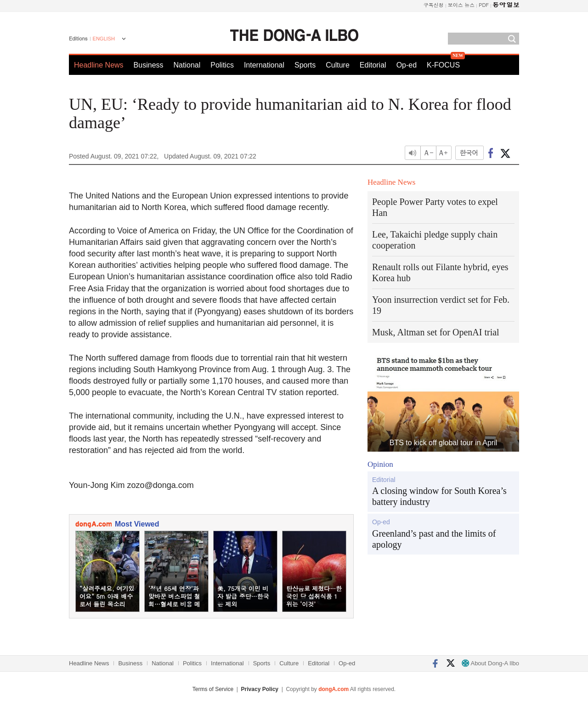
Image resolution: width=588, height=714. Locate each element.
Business (149, 65)
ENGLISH (104, 39)
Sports (305, 65)
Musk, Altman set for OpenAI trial (436, 332)
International (264, 65)
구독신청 (434, 5)
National (187, 65)
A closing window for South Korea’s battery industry (439, 496)
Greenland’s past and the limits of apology (434, 539)
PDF (484, 5)
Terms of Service (213, 689)
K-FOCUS (443, 65)
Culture (338, 65)
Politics (222, 65)
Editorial (373, 65)
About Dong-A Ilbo (490, 663)
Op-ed (407, 65)
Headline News (99, 65)
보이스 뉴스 (461, 5)
